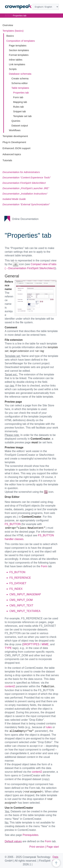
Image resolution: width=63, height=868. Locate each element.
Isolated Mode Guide (14, 199)
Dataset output (20, 126)
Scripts (13, 69)
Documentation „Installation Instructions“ (25, 194)
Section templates (19, 50)
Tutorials (7, 160)
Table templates (20, 88)
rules (49, 727)
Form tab (18, 97)
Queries (16, 121)
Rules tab (18, 107)
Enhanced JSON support (16, 148)
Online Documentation (25, 219)
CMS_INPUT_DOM (21, 600)
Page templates (18, 45)
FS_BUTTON (13, 524)
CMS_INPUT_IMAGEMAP (25, 594)
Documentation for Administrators (21, 172)
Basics (10, 36)
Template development (15, 136)
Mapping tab (20, 102)
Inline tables (16, 60)
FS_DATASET (18, 583)
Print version (37, 847)
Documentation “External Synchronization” (26, 204)
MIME (45, 644)
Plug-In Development (14, 142)
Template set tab (22, 116)
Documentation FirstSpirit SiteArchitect (24, 183)
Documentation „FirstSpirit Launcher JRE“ (26, 188)
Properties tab (21, 93)
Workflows (15, 130)
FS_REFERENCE (20, 578)
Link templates (17, 64)
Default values (13, 841)
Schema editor (20, 83)
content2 (10, 686)
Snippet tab (19, 111)
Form (44, 566)
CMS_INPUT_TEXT (21, 605)
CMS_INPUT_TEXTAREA (25, 611)
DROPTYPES (31, 644)
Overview (8, 25)
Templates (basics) (13, 31)
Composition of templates (21, 41)
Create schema (20, 78)
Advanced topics (12, 154)
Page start (53, 847)
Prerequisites (30, 835)
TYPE (8, 648)
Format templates (19, 55)
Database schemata (20, 74)
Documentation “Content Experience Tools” (27, 177)
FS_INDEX (16, 589)
